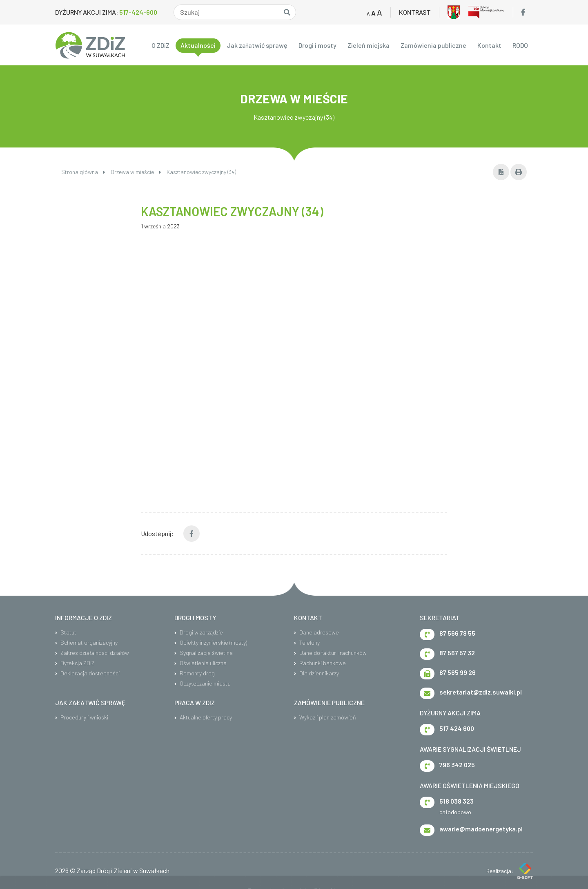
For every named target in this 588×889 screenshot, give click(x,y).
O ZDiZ (160, 45)
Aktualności (198, 45)
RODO (520, 45)
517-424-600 (138, 12)
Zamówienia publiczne (433, 45)
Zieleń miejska (369, 45)
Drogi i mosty (317, 45)
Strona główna (83, 172)
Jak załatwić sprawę (257, 45)
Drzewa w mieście (136, 172)
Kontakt (489, 45)
